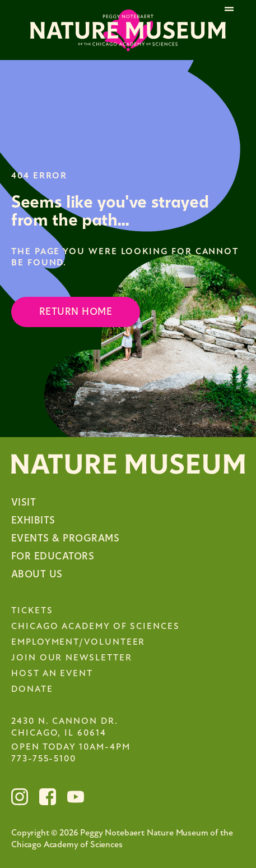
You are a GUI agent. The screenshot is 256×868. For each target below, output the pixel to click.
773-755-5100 (44, 759)
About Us (37, 574)
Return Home (76, 312)
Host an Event (52, 674)
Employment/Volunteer (78, 642)
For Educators (53, 556)
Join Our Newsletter (71, 658)
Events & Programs (65, 538)
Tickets (32, 611)
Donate (32, 690)
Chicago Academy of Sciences (96, 627)
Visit (24, 502)
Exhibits (33, 520)
